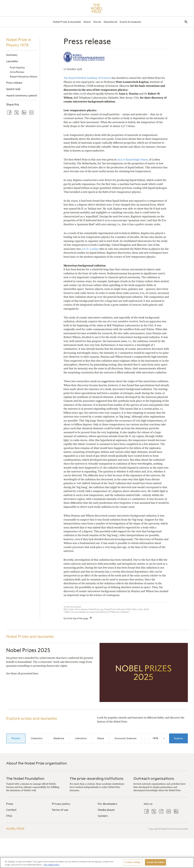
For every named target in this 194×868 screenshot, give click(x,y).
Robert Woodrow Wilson (24, 77)
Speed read (13, 89)
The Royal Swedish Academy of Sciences (87, 78)
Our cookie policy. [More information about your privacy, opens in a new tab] (52, 865)
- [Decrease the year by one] (147, 738)
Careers (103, 816)
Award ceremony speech (22, 96)
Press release (14, 83)
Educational (110, 22)
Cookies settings (133, 862)
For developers (107, 804)
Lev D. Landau (90, 249)
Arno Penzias (17, 72)
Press (10, 804)
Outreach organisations (154, 778)
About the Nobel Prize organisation (36, 763)
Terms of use (60, 810)
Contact (11, 810)
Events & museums (130, 22)
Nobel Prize (15, 829)
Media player (106, 810)
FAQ (9, 816)
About (87, 22)
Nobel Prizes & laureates (67, 22)
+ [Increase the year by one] (164, 738)
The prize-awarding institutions (97, 778)
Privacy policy (61, 804)
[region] (97, 863)
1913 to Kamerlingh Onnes (132, 160)
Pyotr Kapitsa (17, 67)
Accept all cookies (155, 862)
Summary (12, 55)
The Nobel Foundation (25, 778)
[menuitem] (67, 22)
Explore (178, 738)
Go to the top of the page (76, 618)
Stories (97, 22)
